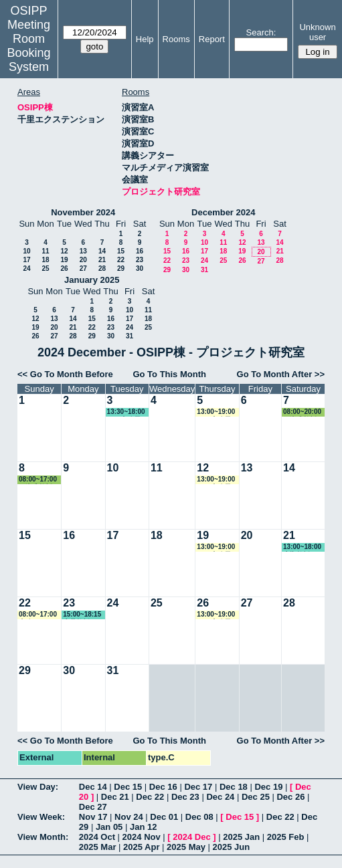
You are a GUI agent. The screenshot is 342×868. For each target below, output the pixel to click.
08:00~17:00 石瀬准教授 (38, 480)
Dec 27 (93, 807)
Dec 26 (290, 797)
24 (26, 268)
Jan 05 (109, 827)
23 (140, 260)
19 (64, 260)
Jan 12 (143, 827)
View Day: (38, 787)
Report (212, 39)
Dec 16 (163, 787)
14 (102, 251)
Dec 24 (220, 797)
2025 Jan (241, 837)
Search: (261, 32)
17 (26, 260)
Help (145, 39)
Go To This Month (169, 374)
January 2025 (92, 280)
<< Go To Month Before (65, 374)
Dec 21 (115, 797)
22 (121, 260)
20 (83, 260)
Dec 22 (150, 797)
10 (26, 251)
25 (45, 268)
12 (64, 251)
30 (140, 268)
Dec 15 (128, 787)
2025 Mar (98, 847)
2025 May (186, 847)
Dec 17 (198, 787)
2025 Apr (141, 847)
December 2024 (223, 212)
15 (121, 251)
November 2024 (83, 212)
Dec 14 (93, 787)
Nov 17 (93, 817)
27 (83, 268)
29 (121, 268)
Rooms (176, 39)
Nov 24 (129, 817)
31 (204, 270)
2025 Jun (232, 847)
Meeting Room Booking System (28, 46)
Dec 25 (256, 797)
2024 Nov (142, 837)
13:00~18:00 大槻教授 (302, 547)
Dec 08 (199, 817)
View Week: (41, 817)
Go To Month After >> (281, 374)
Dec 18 (234, 787)
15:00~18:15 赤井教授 (82, 615)
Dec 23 (185, 797)
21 (102, 260)
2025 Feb (286, 837)
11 (45, 251)
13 (83, 251)
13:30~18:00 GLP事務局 (126, 412)
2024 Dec (191, 837)
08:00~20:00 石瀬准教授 (302, 412)
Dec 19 (268, 787)
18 (45, 260)
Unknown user (317, 32)
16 (140, 251)
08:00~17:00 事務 (38, 615)
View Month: (43, 837)
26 (64, 268)
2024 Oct (97, 837)
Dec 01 (164, 817)
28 (102, 268)
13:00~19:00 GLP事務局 (216, 412)
